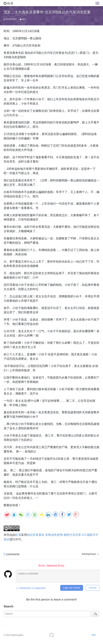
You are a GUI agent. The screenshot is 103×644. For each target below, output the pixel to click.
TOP (94, 635)
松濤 (8, 3)
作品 (9, 535)
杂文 (24, 19)
